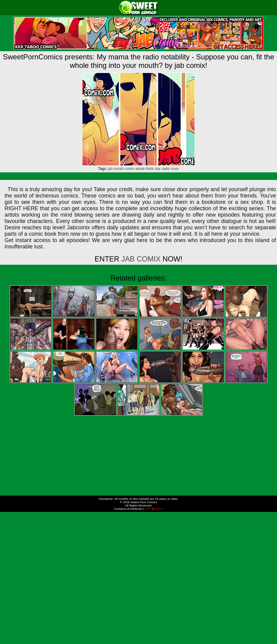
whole (140, 169)
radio (166, 169)
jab (110, 169)
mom (175, 169)
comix (130, 169)
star (158, 169)
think (150, 169)
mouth (119, 169)
